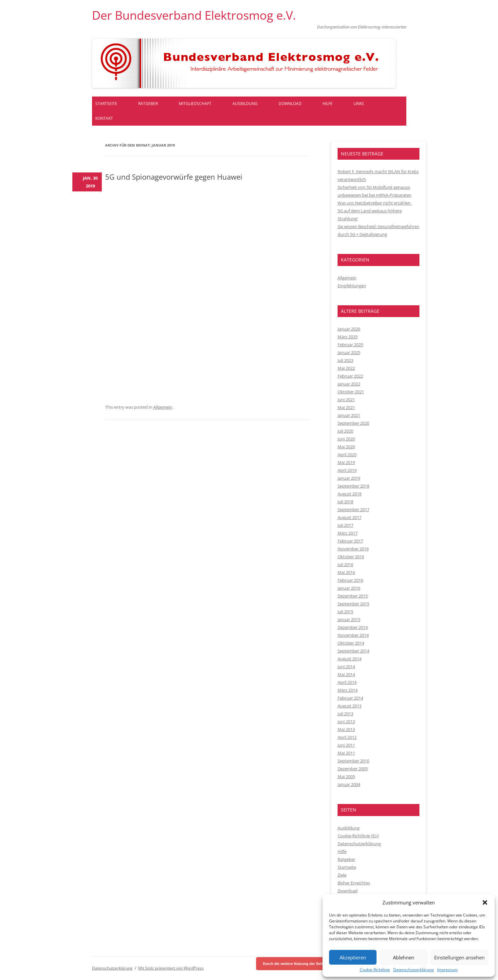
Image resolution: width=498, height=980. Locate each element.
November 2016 (353, 549)
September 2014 (353, 651)
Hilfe (328, 104)
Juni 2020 (346, 439)
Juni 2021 (346, 400)
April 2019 (347, 470)
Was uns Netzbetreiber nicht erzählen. (375, 203)
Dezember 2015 (353, 596)
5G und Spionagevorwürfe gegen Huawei (174, 177)
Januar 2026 (349, 329)
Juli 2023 (345, 360)
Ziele (342, 875)
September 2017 (353, 509)
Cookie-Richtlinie (375, 970)
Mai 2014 (346, 674)
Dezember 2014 (353, 627)
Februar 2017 (350, 541)
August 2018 (350, 494)
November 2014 (353, 635)
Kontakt (104, 118)
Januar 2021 (349, 415)
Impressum (447, 970)
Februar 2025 (350, 345)
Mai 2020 (346, 447)
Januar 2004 (349, 784)
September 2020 (353, 423)
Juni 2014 (346, 667)
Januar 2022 (349, 384)
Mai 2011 (346, 753)
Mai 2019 (346, 462)
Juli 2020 (345, 431)
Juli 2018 (345, 502)
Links (359, 104)
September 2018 (353, 486)
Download (290, 104)
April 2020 (347, 454)
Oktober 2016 (351, 557)
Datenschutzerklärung (414, 970)
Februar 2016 (350, 580)
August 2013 (350, 706)
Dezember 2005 (353, 769)
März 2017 (348, 533)
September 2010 (353, 761)
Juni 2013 (346, 722)
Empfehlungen (352, 286)
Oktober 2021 (351, 392)
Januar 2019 (349, 478)
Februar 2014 (350, 698)
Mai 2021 (346, 407)
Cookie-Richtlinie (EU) (358, 836)
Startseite (106, 104)
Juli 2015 (345, 612)
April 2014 (347, 682)
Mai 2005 (346, 776)
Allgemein (163, 407)
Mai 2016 (346, 572)
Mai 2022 (346, 368)
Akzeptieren (353, 957)
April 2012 (347, 737)
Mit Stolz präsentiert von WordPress (171, 968)
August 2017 (350, 517)
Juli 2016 (345, 564)
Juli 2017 (345, 525)
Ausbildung (245, 104)
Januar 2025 (349, 352)
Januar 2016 (349, 588)
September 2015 (353, 604)
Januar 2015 (349, 619)
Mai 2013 (346, 729)
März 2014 (348, 690)
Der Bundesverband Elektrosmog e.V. (194, 15)
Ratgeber (148, 104)
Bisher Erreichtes (354, 883)
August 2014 (350, 659)
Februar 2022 (350, 376)
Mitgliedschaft (195, 104)
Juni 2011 (346, 745)
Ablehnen (404, 957)
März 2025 (348, 337)
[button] (485, 902)
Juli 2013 (345, 714)
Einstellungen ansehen (459, 957)
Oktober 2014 (351, 643)
